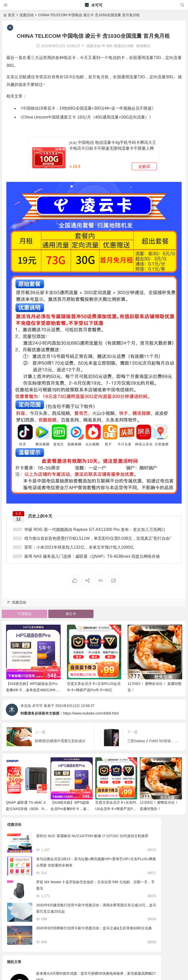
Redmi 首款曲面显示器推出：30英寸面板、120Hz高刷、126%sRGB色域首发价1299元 (154, 909)
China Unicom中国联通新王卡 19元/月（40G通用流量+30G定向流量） (87, 117)
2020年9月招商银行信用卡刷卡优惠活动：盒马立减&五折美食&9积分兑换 (62, 932)
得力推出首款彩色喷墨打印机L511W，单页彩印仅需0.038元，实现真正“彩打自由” (93, 535)
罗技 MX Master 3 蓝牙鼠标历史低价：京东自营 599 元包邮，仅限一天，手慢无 (61, 886)
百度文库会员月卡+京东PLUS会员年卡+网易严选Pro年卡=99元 (116, 806)
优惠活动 (27, 15)
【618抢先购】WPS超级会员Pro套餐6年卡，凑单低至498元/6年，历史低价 (33, 687)
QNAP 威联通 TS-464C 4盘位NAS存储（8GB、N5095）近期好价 (27, 806)
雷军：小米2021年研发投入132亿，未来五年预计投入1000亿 (74, 544)
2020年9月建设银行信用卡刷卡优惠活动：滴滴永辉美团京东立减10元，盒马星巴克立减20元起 (62, 909)
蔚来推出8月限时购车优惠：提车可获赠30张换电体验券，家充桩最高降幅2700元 (154, 840)
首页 (11, 15)
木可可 (94, 5)
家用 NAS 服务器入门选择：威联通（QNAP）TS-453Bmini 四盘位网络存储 (87, 553)
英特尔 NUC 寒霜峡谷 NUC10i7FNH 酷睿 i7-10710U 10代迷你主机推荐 (62, 840)
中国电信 (25, 611)
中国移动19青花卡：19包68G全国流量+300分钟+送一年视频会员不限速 (88, 108)
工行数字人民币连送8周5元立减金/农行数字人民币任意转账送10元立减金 (154, 886)
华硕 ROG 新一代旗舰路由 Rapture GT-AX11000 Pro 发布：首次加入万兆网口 (90, 526)
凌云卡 (71, 611)
